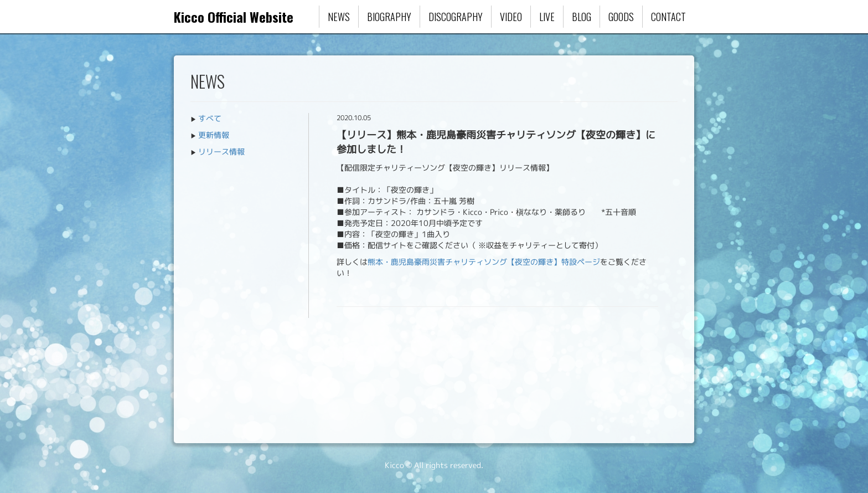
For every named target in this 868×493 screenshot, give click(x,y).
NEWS (339, 17)
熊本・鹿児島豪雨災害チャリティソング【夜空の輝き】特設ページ (484, 262)
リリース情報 (221, 152)
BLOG (582, 17)
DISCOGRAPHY (456, 17)
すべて (210, 118)
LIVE (547, 17)
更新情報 (214, 135)
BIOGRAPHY (389, 17)
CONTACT (668, 17)
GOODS (621, 17)
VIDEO (511, 17)
